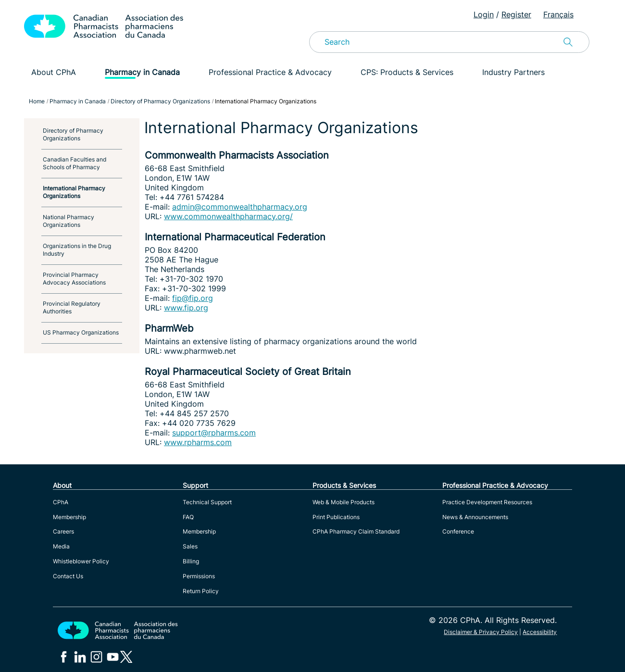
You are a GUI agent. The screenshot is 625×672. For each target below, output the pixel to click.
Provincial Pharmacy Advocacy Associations (74, 279)
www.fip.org (186, 308)
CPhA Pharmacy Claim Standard (356, 531)
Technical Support (207, 502)
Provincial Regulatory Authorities (72, 307)
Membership (69, 517)
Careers (63, 531)
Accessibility (540, 632)
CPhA (61, 502)
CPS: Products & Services (407, 72)
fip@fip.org (193, 298)
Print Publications (336, 517)
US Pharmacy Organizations (81, 332)
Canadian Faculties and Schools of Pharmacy (75, 163)
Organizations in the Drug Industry (77, 250)
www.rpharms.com (198, 442)
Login (484, 14)
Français (558, 14)
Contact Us (68, 576)
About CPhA (54, 72)
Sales (190, 546)
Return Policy (201, 591)
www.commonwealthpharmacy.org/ (228, 216)
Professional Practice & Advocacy (270, 72)
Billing (191, 561)
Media (61, 546)
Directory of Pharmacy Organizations (73, 134)
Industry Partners (513, 72)
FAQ (188, 517)
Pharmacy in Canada (142, 72)
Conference (458, 531)
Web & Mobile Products (344, 502)
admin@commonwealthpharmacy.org (240, 207)
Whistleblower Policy (81, 561)
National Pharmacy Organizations (69, 221)
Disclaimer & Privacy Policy (481, 632)
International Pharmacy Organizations (74, 192)
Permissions (199, 576)
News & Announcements (475, 517)
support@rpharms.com (214, 433)
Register (516, 14)
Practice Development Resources (487, 502)
